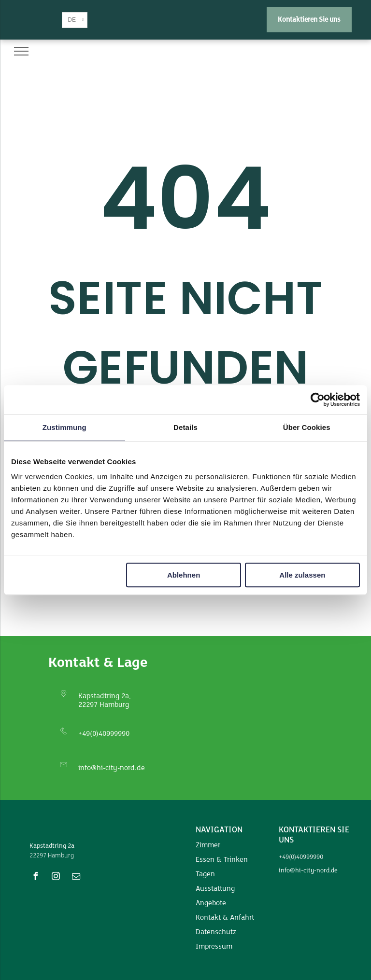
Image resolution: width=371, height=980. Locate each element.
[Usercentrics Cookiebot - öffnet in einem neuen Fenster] (318, 400)
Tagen (205, 874)
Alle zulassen (302, 575)
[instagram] (56, 877)
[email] (76, 877)
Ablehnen (184, 575)
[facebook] (36, 877)
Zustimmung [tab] (64, 427)
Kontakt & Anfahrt (225, 918)
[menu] (21, 51)
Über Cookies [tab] (307, 427)
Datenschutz (216, 932)
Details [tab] (185, 427)
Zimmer (208, 845)
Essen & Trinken (222, 860)
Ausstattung (215, 889)
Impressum (214, 947)
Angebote (211, 903)
